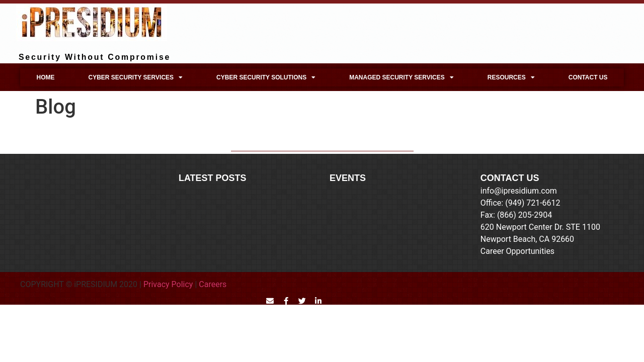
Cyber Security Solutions (266, 77)
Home (45, 77)
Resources (511, 77)
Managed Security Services (401, 77)
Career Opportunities (517, 251)
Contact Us (588, 77)
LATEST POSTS (213, 178)
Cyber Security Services (135, 77)
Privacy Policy (168, 284)
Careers (213, 284)
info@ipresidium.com (519, 191)
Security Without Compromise (95, 57)
